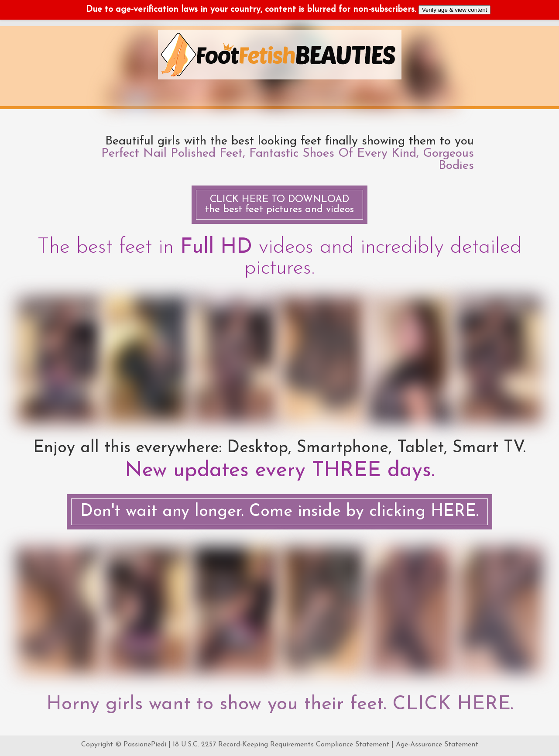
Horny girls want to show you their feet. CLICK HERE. (280, 704)
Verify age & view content (455, 10)
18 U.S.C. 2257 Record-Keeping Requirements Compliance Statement (281, 745)
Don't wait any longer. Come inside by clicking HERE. (279, 512)
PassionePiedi (145, 745)
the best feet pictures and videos (279, 205)
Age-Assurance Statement (437, 745)
